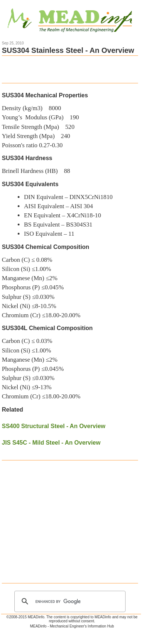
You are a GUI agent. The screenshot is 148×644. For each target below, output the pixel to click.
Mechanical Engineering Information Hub (74, 19)
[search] (69, 601)
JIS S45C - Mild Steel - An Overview (51, 443)
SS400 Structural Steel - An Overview (54, 426)
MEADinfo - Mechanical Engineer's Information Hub (72, 626)
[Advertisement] (70, 69)
